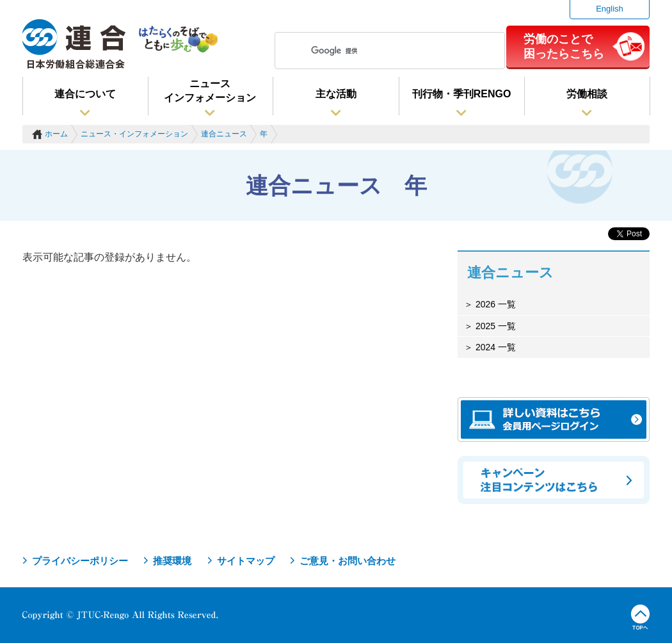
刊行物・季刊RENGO (462, 94)
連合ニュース (224, 134)
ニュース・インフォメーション (134, 134)
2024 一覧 (494, 347)
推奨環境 (172, 561)
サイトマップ (246, 561)
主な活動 (336, 94)
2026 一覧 (494, 304)
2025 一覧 (494, 326)
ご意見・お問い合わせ (348, 561)
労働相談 (587, 94)
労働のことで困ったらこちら (564, 46)
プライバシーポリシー (80, 561)
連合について (85, 94)
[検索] (388, 51)
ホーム (56, 134)
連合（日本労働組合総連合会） (74, 44)
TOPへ (640, 617)
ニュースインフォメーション (210, 91)
